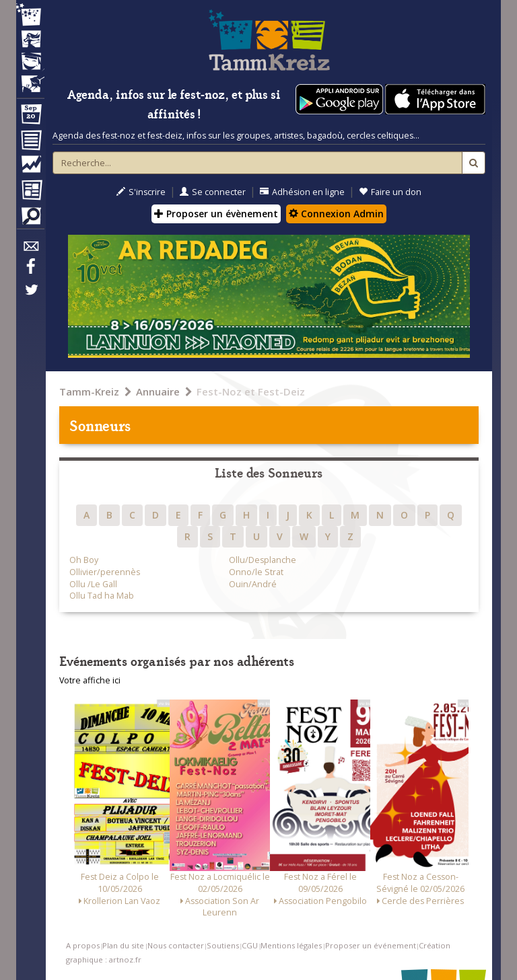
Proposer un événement (371, 945)
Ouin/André (253, 584)
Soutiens (223, 945)
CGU (250, 945)
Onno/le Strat (256, 572)
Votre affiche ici (90, 680)
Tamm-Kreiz (89, 391)
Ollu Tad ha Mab (102, 596)
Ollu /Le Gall (93, 584)
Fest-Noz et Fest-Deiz (251, 391)
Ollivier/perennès (105, 572)
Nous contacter (176, 945)
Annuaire (158, 391)
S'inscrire (141, 192)
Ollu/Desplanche (263, 560)
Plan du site (123, 945)
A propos (83, 945)
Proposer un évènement (216, 214)
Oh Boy (84, 560)
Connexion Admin (336, 214)
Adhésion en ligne (302, 192)
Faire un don (390, 192)
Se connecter (213, 192)
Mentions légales (291, 945)
